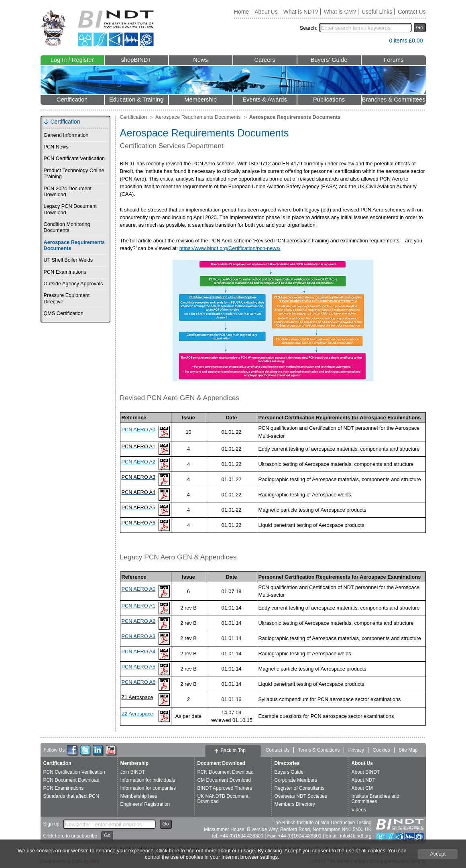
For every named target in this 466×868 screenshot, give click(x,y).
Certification (72, 100)
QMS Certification (64, 313)
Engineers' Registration (145, 804)
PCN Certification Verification (74, 772)
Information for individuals (148, 780)
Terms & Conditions (319, 750)
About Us (266, 12)
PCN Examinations (65, 272)
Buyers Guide (289, 772)
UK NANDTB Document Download (223, 799)
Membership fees (139, 796)
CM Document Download (224, 780)
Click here (168, 851)
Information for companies (148, 788)
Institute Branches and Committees (375, 799)
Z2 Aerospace (137, 714)
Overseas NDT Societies (301, 796)
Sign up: (52, 824)
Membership (200, 100)
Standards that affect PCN (71, 796)
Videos (359, 810)
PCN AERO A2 (139, 462)
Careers (265, 60)
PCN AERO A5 (139, 667)
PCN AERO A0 (139, 430)
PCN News (56, 147)
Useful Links (377, 12)
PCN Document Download (71, 780)
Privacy (356, 750)
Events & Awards (265, 100)
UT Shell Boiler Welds (68, 260)
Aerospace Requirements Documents (74, 245)
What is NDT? (301, 12)
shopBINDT (136, 60)
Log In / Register (72, 60)
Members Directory (295, 804)
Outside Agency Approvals (73, 284)
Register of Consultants (300, 788)
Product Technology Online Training (74, 174)
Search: (309, 28)
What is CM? (340, 12)
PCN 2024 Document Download (68, 192)
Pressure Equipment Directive (67, 298)
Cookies (381, 750)
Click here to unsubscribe (70, 836)
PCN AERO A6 (139, 682)
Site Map (408, 750)
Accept (438, 854)
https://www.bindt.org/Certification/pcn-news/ (230, 248)
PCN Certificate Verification (74, 159)
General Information (66, 135)
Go (420, 27)
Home (241, 12)
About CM (362, 788)
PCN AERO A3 (139, 636)
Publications (329, 100)
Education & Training (136, 100)
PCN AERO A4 (139, 652)
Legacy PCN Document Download (70, 209)
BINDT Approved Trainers (225, 788)
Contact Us (412, 12)
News (200, 60)
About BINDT (366, 772)
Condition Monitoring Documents (67, 227)
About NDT (363, 780)
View (379, 42)
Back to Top (233, 750)
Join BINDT (133, 772)
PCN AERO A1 (139, 606)
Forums (394, 60)
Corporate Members (296, 780)
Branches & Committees (393, 100)
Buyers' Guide (329, 60)
